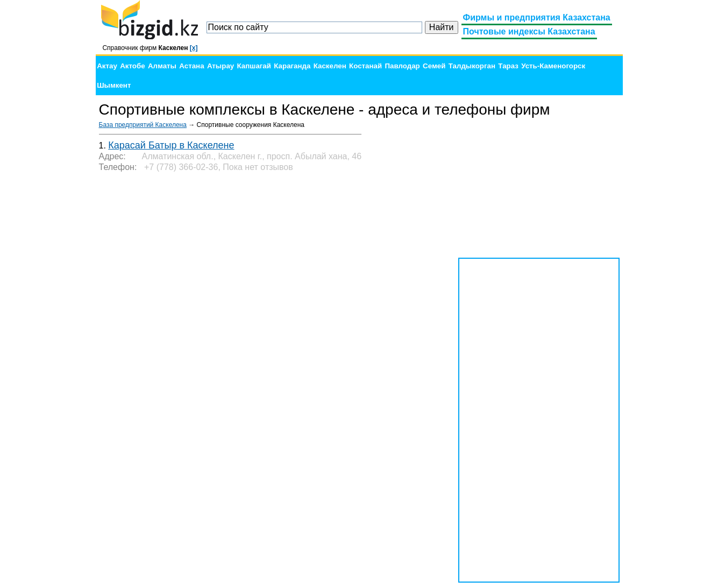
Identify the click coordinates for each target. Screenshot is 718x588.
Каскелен (330, 66)
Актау (107, 66)
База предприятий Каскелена (143, 125)
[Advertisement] (539, 188)
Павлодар (402, 66)
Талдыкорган (472, 66)
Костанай (365, 66)
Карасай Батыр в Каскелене (171, 145)
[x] (194, 48)
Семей (434, 66)
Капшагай (254, 66)
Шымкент (114, 85)
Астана (191, 66)
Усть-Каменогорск (553, 66)
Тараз (508, 66)
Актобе (132, 66)
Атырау (221, 66)
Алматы (162, 66)
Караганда (292, 66)
